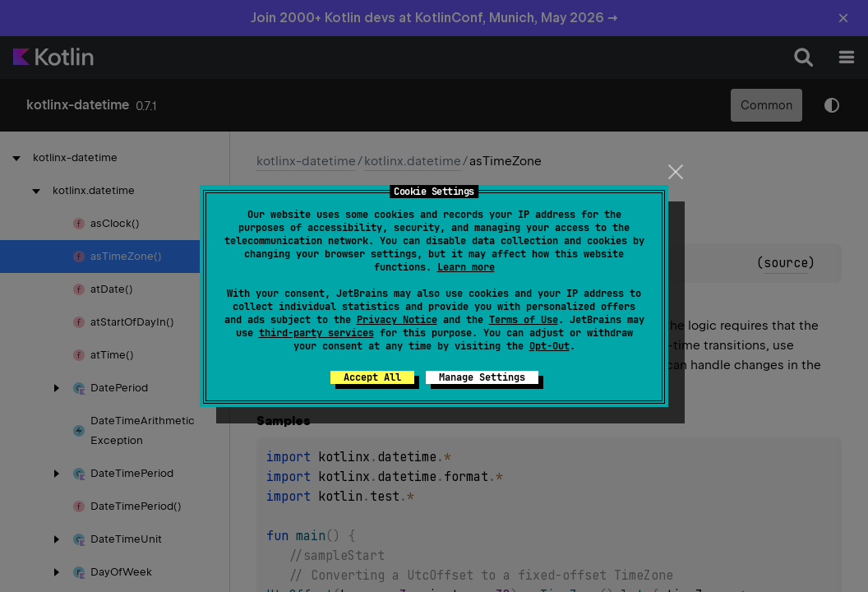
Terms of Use (524, 320)
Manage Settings (482, 377)
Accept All (372, 377)
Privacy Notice (397, 320)
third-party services (316, 333)
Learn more (466, 267)
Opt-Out (549, 346)
